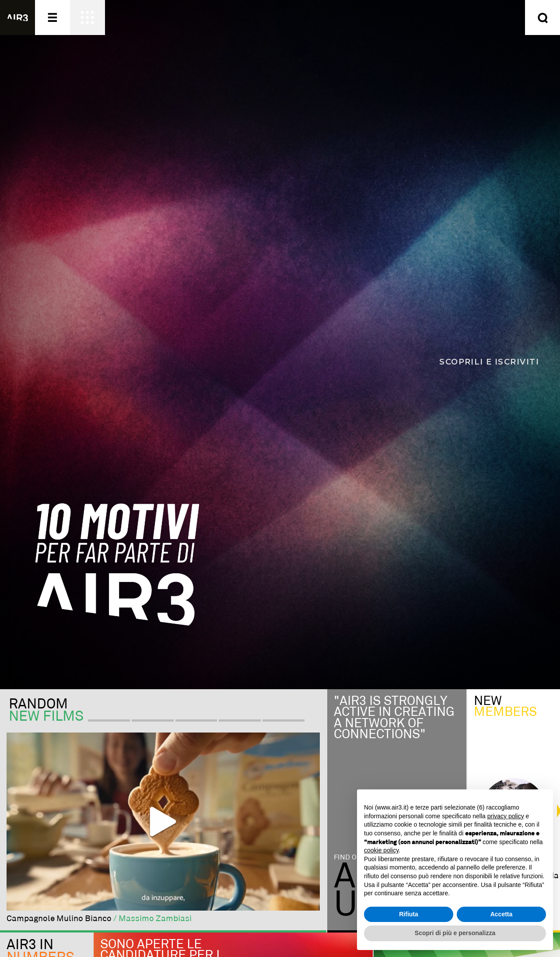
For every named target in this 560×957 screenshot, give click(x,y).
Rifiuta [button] (409, 914)
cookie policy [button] (381, 850)
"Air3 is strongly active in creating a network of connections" (394, 718)
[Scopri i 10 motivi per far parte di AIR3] (280, 345)
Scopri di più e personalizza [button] (455, 933)
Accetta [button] (502, 914)
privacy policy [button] (506, 816)
